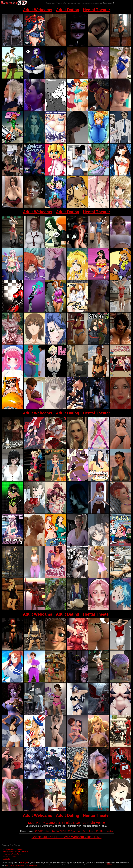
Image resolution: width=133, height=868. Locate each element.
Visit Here (109, 864)
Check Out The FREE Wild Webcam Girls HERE (66, 837)
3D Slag (71, 831)
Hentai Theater (97, 10)
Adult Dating (68, 10)
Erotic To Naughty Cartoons (13, 849)
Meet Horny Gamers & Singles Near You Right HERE (66, 823)
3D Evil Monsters (42, 831)
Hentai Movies (107, 831)
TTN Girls (7, 859)
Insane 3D (94, 831)
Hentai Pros (82, 831)
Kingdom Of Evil (59, 831)
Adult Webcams (38, 10)
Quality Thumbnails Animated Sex (16, 852)
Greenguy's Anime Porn (12, 854)
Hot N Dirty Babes (10, 856)
